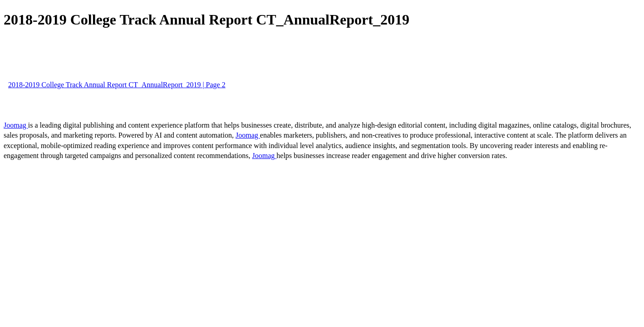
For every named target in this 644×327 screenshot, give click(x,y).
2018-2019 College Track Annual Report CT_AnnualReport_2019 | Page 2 (117, 85)
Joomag (16, 125)
